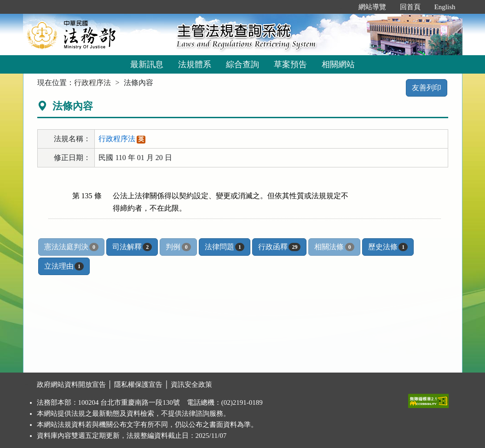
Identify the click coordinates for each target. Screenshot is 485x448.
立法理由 (64, 266)
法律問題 (225, 247)
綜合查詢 (242, 64)
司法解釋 (132, 247)
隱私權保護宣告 (138, 385)
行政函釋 (279, 247)
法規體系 (195, 64)
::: (342, 7)
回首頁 (410, 7)
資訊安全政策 (191, 385)
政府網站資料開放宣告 (71, 385)
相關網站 (338, 64)
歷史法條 (388, 247)
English (445, 7)
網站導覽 (372, 7)
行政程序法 (92, 83)
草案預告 (290, 64)
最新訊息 (147, 64)
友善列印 (427, 88)
